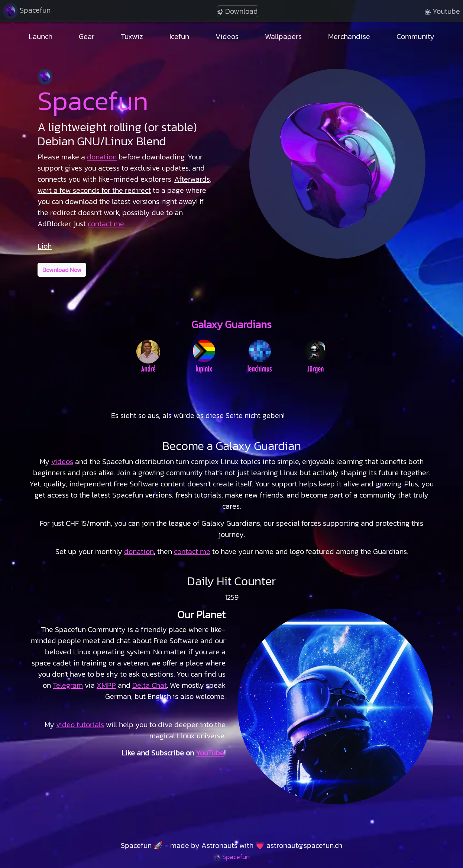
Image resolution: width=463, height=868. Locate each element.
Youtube (442, 11)
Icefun (179, 36)
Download (238, 11)
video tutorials (80, 725)
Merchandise (349, 36)
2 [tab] (192, 380)
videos (62, 461)
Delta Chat (150, 685)
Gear (87, 36)
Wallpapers (283, 36)
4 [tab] (215, 380)
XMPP (106, 685)
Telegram (68, 685)
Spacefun (27, 11)
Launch (41, 36)
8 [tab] (259, 380)
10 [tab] (282, 380)
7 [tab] (248, 380)
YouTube (210, 753)
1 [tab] (181, 380)
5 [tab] (226, 380)
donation (139, 551)
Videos (227, 36)
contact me (106, 224)
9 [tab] (271, 380)
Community (415, 36)
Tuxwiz (132, 36)
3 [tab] (204, 380)
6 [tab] (237, 380)
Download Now (62, 270)
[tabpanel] (148, 356)
